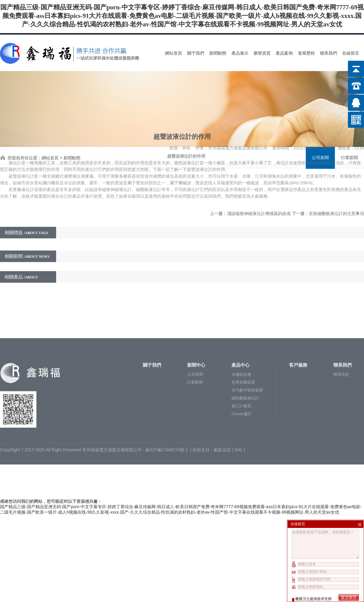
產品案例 (284, 53)
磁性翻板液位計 (245, 367)
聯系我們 (329, 53)
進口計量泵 (241, 375)
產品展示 (240, 53)
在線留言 (351, 53)
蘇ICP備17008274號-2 (167, 419)
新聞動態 (218, 53)
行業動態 (195, 351)
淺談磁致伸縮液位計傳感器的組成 (259, 168)
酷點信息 (222, 419)
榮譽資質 (262, 53)
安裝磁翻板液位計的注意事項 (336, 168)
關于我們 (196, 53)
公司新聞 (195, 343)
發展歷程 (306, 53)
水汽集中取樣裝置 (247, 359)
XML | (240, 419)
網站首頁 (174, 53)
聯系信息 (341, 343)
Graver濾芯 (241, 383)
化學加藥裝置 (243, 351)
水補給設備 (241, 343)
